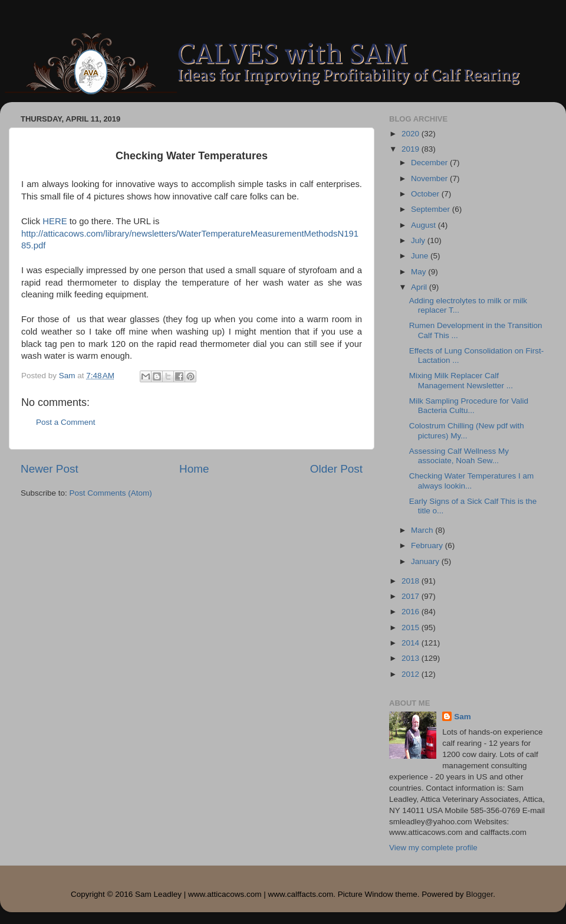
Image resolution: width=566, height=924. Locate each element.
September (432, 209)
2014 (412, 643)
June (421, 256)
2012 (412, 674)
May (419, 272)
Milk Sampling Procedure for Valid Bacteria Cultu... (469, 406)
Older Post (336, 469)
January (426, 561)
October (426, 194)
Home (194, 469)
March (423, 530)
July (419, 240)
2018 (412, 581)
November (430, 178)
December (430, 163)
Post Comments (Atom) (111, 493)
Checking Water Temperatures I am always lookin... (472, 481)
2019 (412, 149)
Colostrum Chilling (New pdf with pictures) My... (467, 430)
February (428, 545)
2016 (412, 612)
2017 (412, 596)
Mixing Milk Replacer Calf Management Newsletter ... (461, 380)
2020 (412, 134)
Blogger (479, 894)
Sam (463, 717)
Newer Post (50, 469)
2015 (412, 628)
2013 (412, 658)
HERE (55, 221)
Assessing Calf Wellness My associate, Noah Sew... (459, 456)
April (420, 287)
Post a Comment (66, 422)
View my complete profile (433, 848)
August (424, 225)
